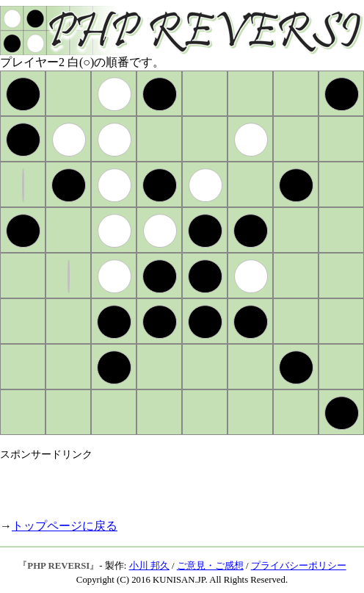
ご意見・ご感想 (210, 566)
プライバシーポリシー (299, 566)
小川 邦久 (149, 566)
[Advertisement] (172, 484)
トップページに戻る (65, 526)
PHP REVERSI (58, 566)
